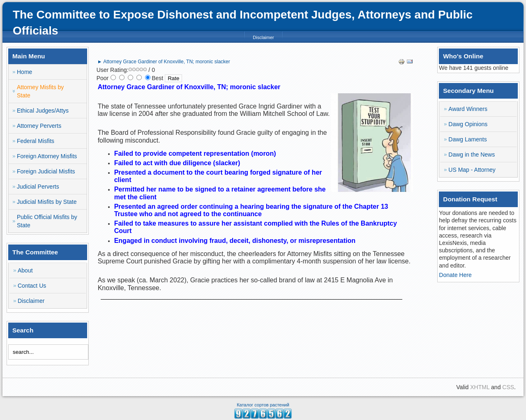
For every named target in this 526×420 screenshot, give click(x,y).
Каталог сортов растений (263, 405)
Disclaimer (263, 37)
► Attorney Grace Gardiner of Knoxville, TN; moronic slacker (164, 62)
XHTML (480, 387)
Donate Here (455, 275)
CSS (508, 387)
